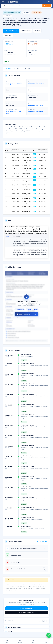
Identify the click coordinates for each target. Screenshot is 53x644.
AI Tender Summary (11, 31)
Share (37, 31)
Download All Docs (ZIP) (27, 613)
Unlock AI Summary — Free (27, 314)
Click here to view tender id (36, 83)
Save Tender (26, 31)
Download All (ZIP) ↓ (43, 542)
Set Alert (8, 35)
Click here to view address (36, 111)
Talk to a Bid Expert (27, 608)
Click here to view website (36, 105)
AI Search (47, 6)
